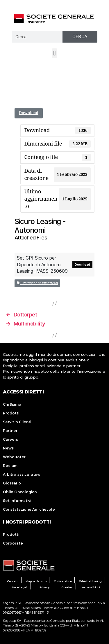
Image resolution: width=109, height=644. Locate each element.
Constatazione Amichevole (29, 509)
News (8, 448)
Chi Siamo (12, 404)
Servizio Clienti (17, 422)
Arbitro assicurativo (22, 474)
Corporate (13, 543)
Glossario (12, 483)
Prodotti (11, 413)
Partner (10, 431)
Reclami (11, 466)
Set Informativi (17, 501)
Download (29, 113)
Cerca (80, 37)
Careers (10, 439)
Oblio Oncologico (20, 492)
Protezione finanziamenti (37, 283)
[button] (54, 53)
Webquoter (14, 457)
